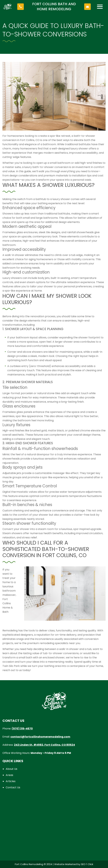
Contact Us (13, 787)
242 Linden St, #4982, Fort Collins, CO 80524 (44, 745)
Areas (9, 775)
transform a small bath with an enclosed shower (34, 658)
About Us (11, 769)
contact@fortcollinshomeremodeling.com (40, 737)
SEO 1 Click (87, 864)
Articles (11, 781)
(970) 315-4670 (22, 729)
